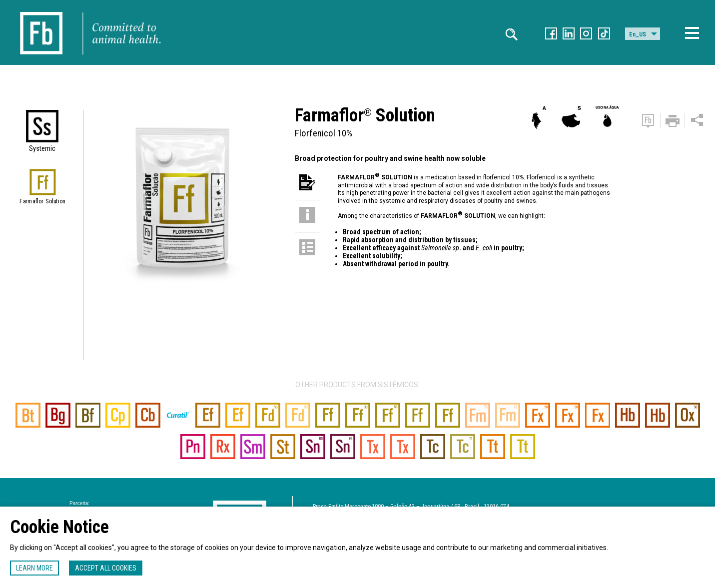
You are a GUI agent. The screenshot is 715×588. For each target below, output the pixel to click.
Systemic (42, 148)
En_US (638, 34)
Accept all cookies (106, 568)
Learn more (34, 568)
